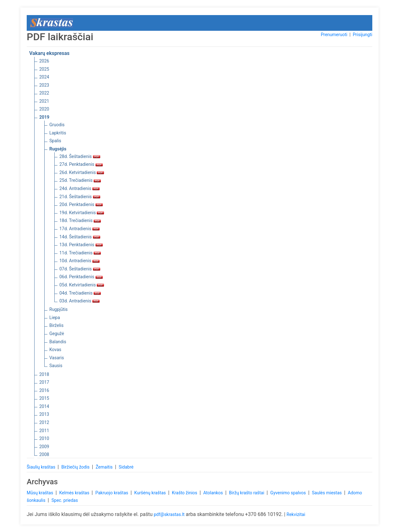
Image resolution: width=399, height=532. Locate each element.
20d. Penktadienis (81, 204)
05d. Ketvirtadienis (82, 285)
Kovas (55, 350)
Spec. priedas (65, 500)
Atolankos (214, 493)
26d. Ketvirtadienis (82, 172)
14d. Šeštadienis (80, 237)
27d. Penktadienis (81, 164)
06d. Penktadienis (81, 277)
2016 (44, 390)
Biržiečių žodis (76, 467)
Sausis (56, 366)
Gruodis (57, 125)
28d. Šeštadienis (80, 156)
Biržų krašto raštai (247, 493)
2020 (44, 109)
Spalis (55, 141)
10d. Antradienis (79, 261)
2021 (44, 101)
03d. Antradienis (79, 301)
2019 (44, 117)
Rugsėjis (58, 149)
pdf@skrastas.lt (169, 514)
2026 (44, 61)
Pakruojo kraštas (112, 493)
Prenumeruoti (334, 35)
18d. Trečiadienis (80, 220)
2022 (44, 93)
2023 (44, 85)
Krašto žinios (185, 493)
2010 (44, 438)
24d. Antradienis (79, 188)
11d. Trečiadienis (80, 253)
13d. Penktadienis (81, 245)
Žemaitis (105, 467)
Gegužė (57, 334)
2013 (44, 414)
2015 (44, 398)
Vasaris (57, 358)
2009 (44, 447)
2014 (44, 406)
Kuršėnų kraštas (150, 493)
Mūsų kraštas (41, 493)
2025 (44, 69)
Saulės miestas (327, 493)
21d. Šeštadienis (80, 197)
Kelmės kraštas (75, 493)
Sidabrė (126, 467)
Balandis (58, 342)
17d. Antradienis (79, 229)
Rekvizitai (296, 514)
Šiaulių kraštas (41, 467)
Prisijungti (363, 35)
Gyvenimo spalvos (289, 493)
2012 (44, 422)
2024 (44, 77)
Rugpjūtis (58, 309)
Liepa (55, 318)
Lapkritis (58, 133)
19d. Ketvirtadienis (82, 213)
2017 (44, 382)
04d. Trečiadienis (80, 293)
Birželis (56, 325)
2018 (44, 374)
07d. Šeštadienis (80, 269)
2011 (44, 431)
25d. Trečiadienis (80, 180)
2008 (44, 454)
